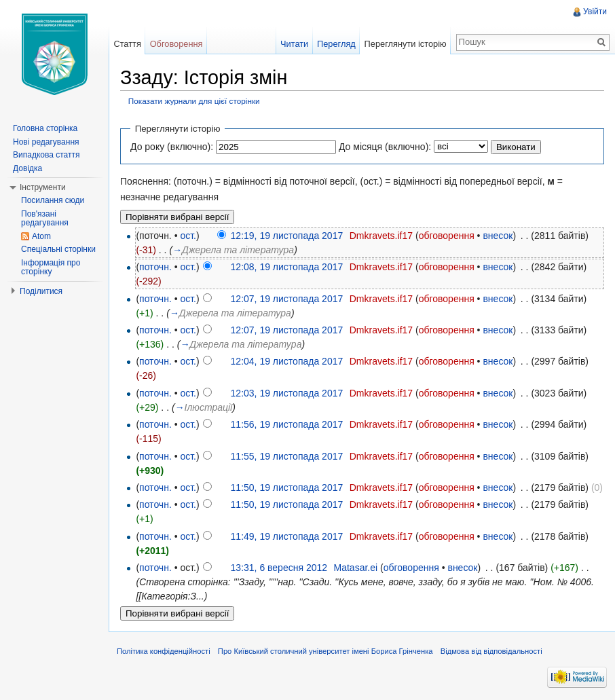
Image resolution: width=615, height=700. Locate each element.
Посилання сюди (53, 200)
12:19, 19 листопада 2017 (287, 236)
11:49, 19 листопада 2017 (287, 536)
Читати (294, 44)
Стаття (127, 44)
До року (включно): (172, 147)
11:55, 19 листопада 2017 (287, 456)
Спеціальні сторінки (58, 249)
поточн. (155, 267)
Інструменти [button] (43, 187)
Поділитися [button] (41, 291)
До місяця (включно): (385, 147)
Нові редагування (46, 142)
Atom (41, 236)
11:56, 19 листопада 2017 (287, 424)
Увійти (595, 12)
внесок (498, 236)
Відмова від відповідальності (491, 651)
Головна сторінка (45, 128)
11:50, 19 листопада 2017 (287, 487)
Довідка (27, 168)
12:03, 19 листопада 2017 (287, 393)
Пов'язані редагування (45, 219)
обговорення (447, 236)
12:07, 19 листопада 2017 (287, 299)
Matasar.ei (356, 568)
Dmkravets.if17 (381, 236)
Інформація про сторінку (51, 268)
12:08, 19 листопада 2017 (287, 267)
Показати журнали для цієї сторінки (194, 101)
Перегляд (336, 44)
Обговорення (176, 44)
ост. (188, 236)
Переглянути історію (406, 44)
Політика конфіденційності (164, 651)
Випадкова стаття (46, 155)
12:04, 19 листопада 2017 (287, 361)
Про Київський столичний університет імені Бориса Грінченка (325, 651)
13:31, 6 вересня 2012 (279, 568)
